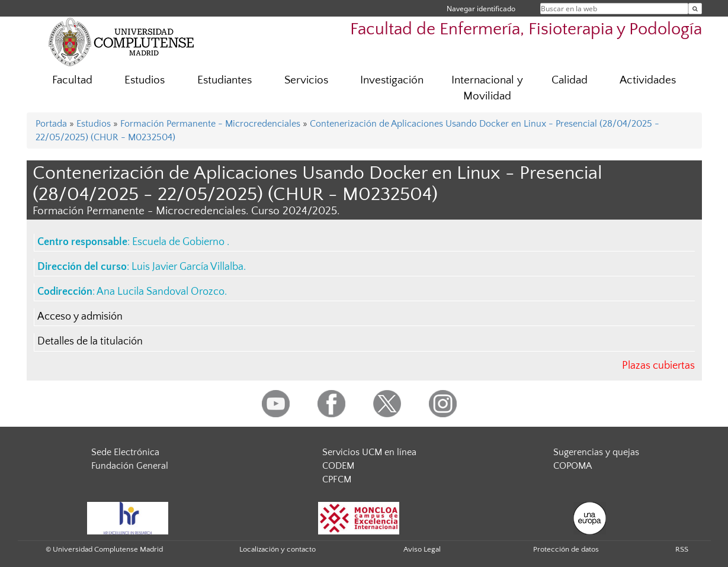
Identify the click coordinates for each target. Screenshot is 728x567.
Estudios (145, 80)
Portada (51, 124)
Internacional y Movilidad (487, 88)
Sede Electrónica (125, 452)
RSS (682, 549)
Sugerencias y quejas (596, 452)
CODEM (338, 466)
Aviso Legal (422, 549)
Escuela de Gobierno (179, 242)
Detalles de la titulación (90, 342)
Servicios (306, 80)
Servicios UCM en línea (369, 452)
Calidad (570, 80)
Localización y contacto (278, 549)
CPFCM (337, 479)
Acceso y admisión (80, 317)
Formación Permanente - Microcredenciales (210, 124)
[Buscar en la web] (695, 9)
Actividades (648, 80)
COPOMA (573, 466)
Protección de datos (566, 549)
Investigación (392, 80)
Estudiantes (225, 80)
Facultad (72, 80)
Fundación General (130, 466)
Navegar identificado (481, 9)
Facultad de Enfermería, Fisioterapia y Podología (526, 29)
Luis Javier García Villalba (187, 267)
